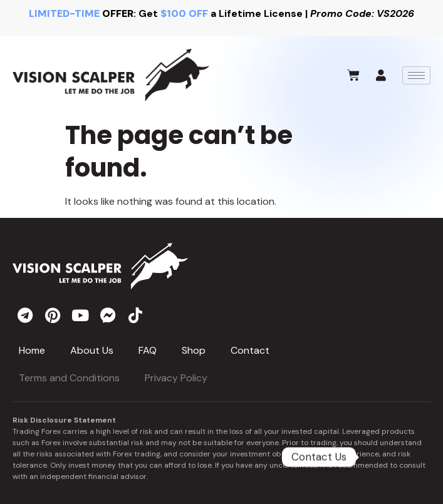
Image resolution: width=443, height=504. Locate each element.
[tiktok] (135, 315)
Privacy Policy (176, 378)
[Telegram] (393, 457)
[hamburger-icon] (416, 75)
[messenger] (108, 315)
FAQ (148, 350)
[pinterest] (53, 315)
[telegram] (25, 315)
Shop (194, 350)
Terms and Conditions (69, 378)
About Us (92, 350)
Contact (250, 350)
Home (32, 350)
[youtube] (80, 315)
